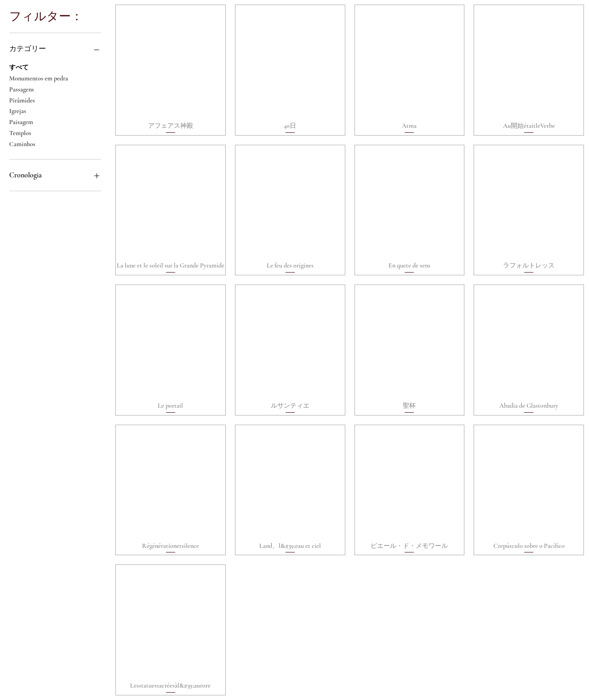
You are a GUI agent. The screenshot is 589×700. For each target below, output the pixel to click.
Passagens (22, 89)
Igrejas (18, 110)
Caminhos (22, 143)
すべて (19, 67)
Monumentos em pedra (39, 78)
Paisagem (21, 121)
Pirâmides (22, 100)
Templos (20, 132)
